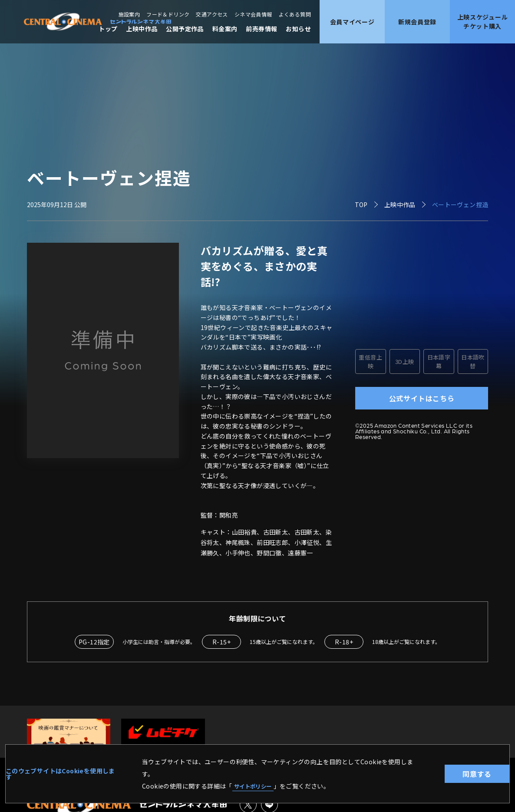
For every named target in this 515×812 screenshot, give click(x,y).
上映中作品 (142, 29)
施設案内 (129, 14)
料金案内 (225, 29)
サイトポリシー (256, 786)
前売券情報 (261, 29)
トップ (108, 29)
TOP (361, 205)
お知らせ (298, 29)
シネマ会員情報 (253, 14)
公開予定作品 (185, 29)
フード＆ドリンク (168, 14)
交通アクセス (212, 14)
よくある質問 (295, 14)
